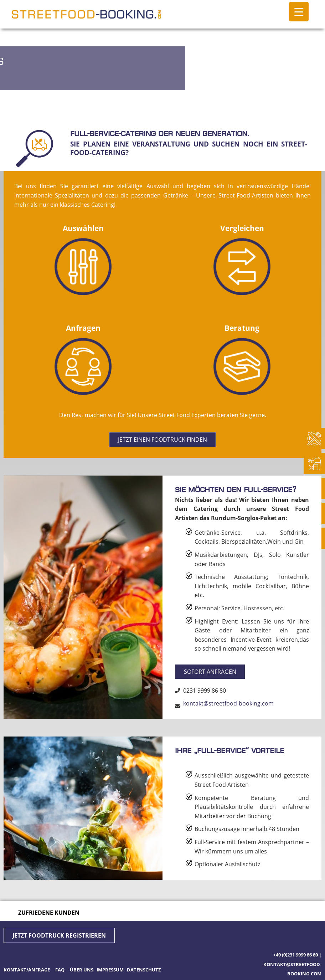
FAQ (60, 970)
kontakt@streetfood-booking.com (228, 703)
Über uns (82, 970)
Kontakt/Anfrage (27, 970)
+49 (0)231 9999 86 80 (296, 955)
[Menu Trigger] (299, 12)
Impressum (110, 970)
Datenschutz (144, 970)
